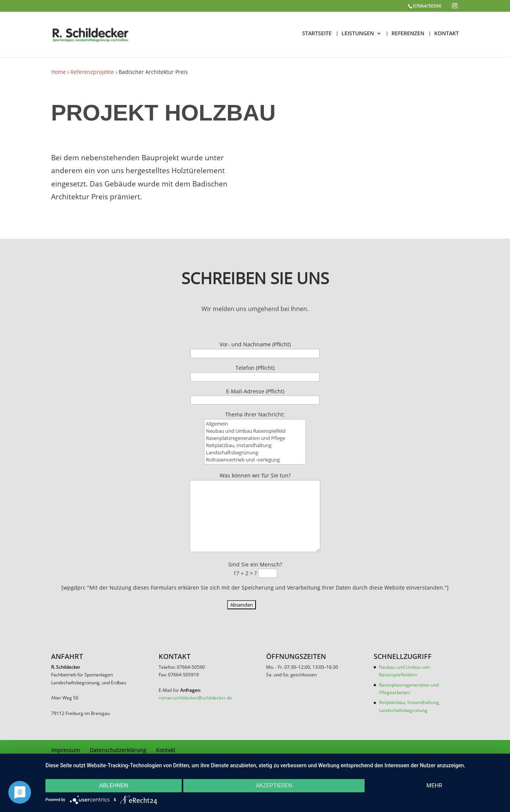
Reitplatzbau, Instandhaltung (255, 454)
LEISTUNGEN (358, 34)
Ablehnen (114, 785)
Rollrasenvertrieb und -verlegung (255, 467)
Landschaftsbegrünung (255, 460)
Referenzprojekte (92, 72)
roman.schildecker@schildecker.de (195, 698)
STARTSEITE (317, 34)
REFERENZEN (408, 34)
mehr (434, 785)
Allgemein (255, 433)
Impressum (66, 750)
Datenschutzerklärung (118, 750)
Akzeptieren (274, 785)
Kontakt (166, 750)
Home (58, 72)
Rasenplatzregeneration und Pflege (255, 447)
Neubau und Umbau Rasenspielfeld (255, 440)
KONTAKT (447, 34)
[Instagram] (455, 6)
